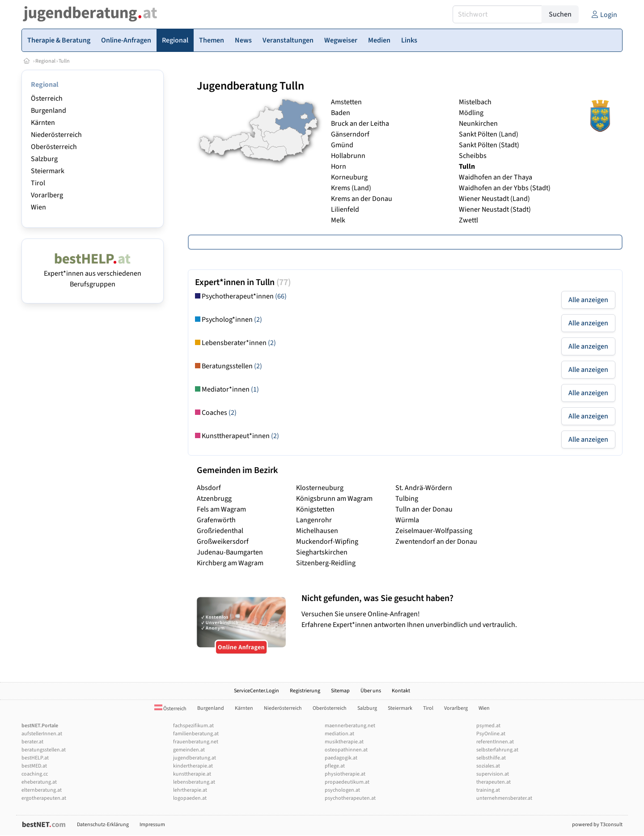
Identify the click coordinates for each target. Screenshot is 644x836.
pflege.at (335, 766)
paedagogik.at (341, 758)
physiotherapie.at (345, 774)
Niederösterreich (56, 135)
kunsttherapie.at (192, 774)
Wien (38, 207)
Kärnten (43, 123)
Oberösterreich (54, 147)
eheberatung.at (39, 782)
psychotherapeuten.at (350, 798)
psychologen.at (342, 790)
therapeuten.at (494, 782)
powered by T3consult (597, 825)
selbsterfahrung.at (497, 750)
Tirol (38, 183)
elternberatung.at (42, 790)
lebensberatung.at (194, 782)
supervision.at (493, 774)
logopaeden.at (190, 798)
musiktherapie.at (344, 742)
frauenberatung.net (196, 742)
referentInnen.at (495, 742)
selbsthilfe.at (491, 758)
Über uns (371, 691)
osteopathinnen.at (346, 750)
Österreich (47, 98)
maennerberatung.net (350, 726)
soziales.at (488, 766)
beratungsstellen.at (44, 750)
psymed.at (488, 726)
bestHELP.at (35, 758)
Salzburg (44, 159)
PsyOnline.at (491, 734)
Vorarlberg (47, 195)
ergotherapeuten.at (44, 798)
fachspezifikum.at (193, 726)
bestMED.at (34, 766)
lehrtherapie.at (190, 790)
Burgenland (49, 111)
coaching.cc (35, 774)
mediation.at (339, 734)
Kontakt (401, 691)
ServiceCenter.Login (256, 691)
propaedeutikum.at (347, 782)
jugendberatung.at (195, 758)
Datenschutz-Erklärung (103, 825)
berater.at (32, 742)
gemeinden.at (189, 750)
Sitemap (340, 691)
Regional (45, 61)
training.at (488, 790)
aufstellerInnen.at (42, 734)
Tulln (64, 61)
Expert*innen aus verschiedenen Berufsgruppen (93, 273)
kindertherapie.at (193, 766)
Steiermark (48, 171)
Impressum (152, 825)
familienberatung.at (196, 734)
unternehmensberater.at (504, 798)
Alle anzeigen (588, 300)
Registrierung (305, 691)
